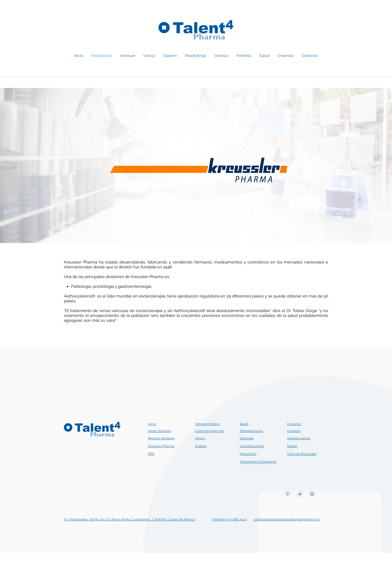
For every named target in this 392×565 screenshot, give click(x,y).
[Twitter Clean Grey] (300, 494)
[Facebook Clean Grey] (288, 494)
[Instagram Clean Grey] (312, 494)
